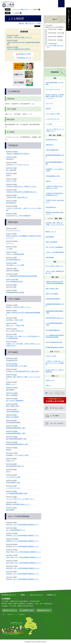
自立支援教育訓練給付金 (13, 260)
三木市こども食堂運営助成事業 (15, 254)
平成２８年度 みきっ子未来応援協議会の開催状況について (23, 552)
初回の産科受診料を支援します (15, 466)
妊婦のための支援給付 (12, 417)
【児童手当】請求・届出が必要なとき (17, 197)
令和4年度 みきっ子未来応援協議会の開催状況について (22, 546)
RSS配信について (52, 595)
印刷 (22, 23)
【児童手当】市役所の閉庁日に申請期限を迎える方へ (21, 192)
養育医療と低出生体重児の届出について (20, 504)
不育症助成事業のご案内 (13, 482)
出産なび (9, 472)
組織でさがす (25, 9)
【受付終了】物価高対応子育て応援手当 (18, 49)
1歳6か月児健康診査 (12, 395)
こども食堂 (9, 249)
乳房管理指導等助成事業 (13, 422)
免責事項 (23, 595)
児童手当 (9, 175)
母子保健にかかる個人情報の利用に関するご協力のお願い (23, 371)
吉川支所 (5, 606)
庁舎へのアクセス (10, 610)
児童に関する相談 (11, 287)
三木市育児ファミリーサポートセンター (18, 165)
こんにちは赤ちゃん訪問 (13, 477)
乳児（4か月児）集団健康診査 (15, 401)
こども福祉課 (15, 13)
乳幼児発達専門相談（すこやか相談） (17, 366)
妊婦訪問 (9, 450)
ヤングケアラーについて (13, 230)
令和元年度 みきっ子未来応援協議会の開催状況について (23, 568)
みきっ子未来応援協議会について (16, 530)
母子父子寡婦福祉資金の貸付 (14, 281)
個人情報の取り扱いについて (9, 595)
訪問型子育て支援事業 (12, 271)
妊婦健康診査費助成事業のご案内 (16, 433)
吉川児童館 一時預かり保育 (14, 320)
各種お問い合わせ (45, 610)
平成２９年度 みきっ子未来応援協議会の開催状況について (23, 557)
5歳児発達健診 (10, 510)
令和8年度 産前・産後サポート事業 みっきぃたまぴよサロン (55, 225)
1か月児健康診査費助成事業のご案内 (17, 493)
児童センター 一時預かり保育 (15, 325)
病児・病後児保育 (11, 170)
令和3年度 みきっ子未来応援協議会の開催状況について (22, 574)
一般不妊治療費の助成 (12, 411)
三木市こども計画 (11, 181)
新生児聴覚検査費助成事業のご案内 (16, 439)
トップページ (15, 9)
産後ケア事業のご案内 (12, 406)
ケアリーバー (10, 243)
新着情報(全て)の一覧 (25, 58)
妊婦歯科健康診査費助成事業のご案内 (17, 444)
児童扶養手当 (10, 159)
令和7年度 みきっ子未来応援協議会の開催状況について (22, 525)
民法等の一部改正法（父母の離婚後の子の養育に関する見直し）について (55, 96)
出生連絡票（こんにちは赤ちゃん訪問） (18, 455)
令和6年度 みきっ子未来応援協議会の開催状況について (22, 535)
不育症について (10, 461)
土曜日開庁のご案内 (28, 610)
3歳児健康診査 (10, 390)
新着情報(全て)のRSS (24, 54)
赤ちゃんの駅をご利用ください (15, 331)
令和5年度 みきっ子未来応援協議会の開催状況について (22, 541)
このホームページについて (36, 595)
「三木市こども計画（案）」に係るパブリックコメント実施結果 (55, 363)
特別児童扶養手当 (11, 203)
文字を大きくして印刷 (34, 23)
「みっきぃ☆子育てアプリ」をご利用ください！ (20, 499)
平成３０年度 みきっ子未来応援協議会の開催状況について (23, 563)
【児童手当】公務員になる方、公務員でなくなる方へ (21, 186)
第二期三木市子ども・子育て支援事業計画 (18, 216)
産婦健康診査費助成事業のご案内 (16, 428)
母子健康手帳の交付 (12, 360)
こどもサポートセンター (13, 488)
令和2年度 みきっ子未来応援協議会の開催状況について (22, 579)
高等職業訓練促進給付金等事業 (15, 292)
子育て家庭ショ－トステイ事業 (15, 265)
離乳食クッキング (11, 384)
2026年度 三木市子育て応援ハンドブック (19, 37)
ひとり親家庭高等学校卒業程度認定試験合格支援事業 (21, 276)
